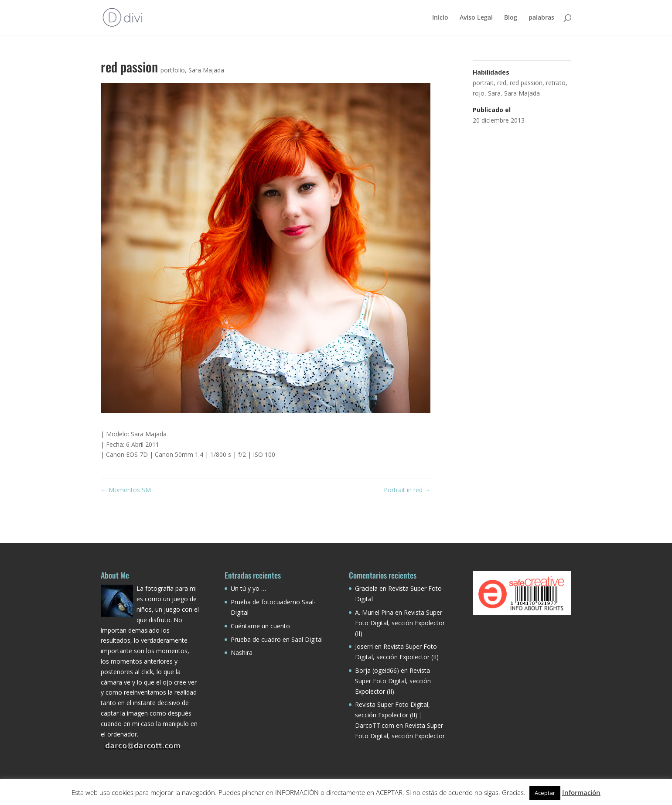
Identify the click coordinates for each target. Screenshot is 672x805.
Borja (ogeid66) (377, 670)
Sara (494, 93)
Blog (511, 18)
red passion (526, 83)
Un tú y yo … (248, 588)
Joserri (364, 646)
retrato (556, 83)
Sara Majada (206, 70)
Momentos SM (126, 490)
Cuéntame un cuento (260, 626)
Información (581, 792)
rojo (479, 93)
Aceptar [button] (545, 793)
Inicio (440, 18)
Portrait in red (407, 490)
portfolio (173, 70)
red (502, 83)
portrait (483, 83)
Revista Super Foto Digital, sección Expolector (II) (400, 623)
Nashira (242, 653)
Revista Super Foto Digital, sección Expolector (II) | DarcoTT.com (392, 715)
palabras (541, 18)
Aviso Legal (476, 18)
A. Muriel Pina (374, 612)
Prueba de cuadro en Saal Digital (277, 639)
